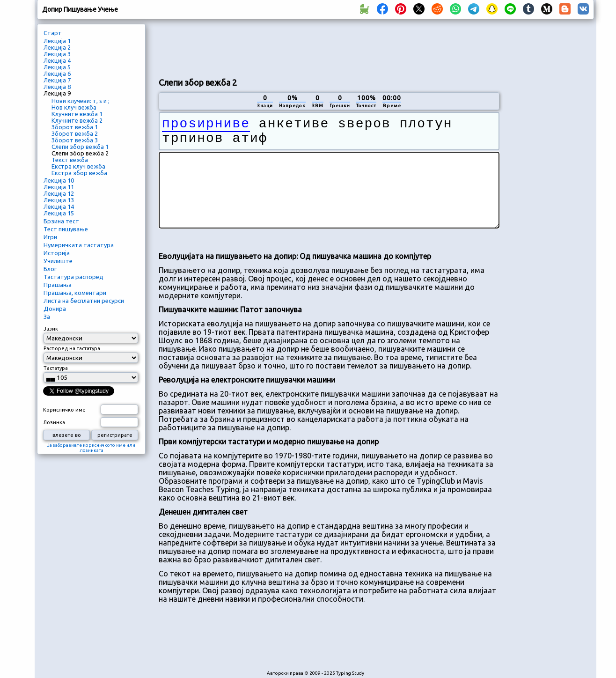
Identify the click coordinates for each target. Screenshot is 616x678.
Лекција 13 (59, 200)
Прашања (58, 285)
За (47, 317)
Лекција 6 (57, 74)
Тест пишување (66, 229)
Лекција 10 (59, 180)
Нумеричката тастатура (79, 245)
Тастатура (56, 368)
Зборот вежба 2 (75, 133)
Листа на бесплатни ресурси (84, 301)
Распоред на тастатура (72, 348)
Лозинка (54, 422)
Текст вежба (70, 160)
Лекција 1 (57, 41)
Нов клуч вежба (74, 107)
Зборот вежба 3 (75, 140)
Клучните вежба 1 (77, 114)
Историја (57, 253)
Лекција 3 (57, 54)
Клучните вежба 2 (77, 120)
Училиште (58, 261)
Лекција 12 (59, 193)
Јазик (51, 329)
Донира (55, 309)
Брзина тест (61, 221)
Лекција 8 (57, 87)
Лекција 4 (57, 60)
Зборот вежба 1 (75, 127)
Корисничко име (64, 410)
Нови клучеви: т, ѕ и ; (81, 101)
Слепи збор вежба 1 (80, 147)
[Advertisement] (329, 47)
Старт (53, 33)
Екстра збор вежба (79, 173)
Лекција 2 (57, 47)
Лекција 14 (59, 206)
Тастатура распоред (73, 277)
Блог (50, 269)
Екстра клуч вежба (78, 166)
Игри (50, 237)
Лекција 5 (57, 67)
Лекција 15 (59, 213)
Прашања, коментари (75, 293)
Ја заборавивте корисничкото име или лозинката (91, 448)
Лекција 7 (57, 80)
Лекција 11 (59, 187)
